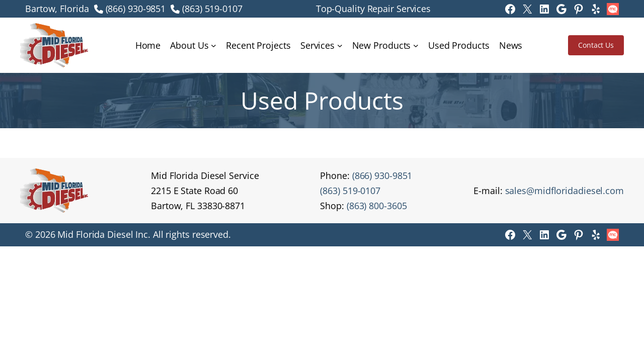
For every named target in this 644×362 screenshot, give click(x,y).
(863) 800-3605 (377, 206)
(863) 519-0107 (212, 9)
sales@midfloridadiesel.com (565, 191)
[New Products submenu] (416, 46)
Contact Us (596, 45)
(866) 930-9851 (136, 9)
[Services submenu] (340, 46)
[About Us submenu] (214, 46)
